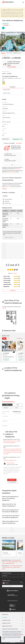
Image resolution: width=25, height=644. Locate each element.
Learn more (18, 169)
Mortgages (5, 617)
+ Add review (13, 290)
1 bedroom (6, 408)
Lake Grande (5, 553)
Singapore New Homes (7, 626)
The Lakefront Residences (8, 357)
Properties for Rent (6, 623)
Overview (3, 53)
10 (4, 48)
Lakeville (20, 553)
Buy (4, 339)
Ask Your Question (9, 237)
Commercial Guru (13, 591)
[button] (12, 165)
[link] (13, 64)
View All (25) (20, 339)
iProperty (13, 609)
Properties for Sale (6, 620)
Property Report (13, 606)
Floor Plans (9, 53)
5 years (17, 408)
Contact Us (5, 576)
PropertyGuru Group (7, 573)
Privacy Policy (20, 634)
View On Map (19, 143)
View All (4, 308)
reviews (15, 273)
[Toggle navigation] (23, 2)
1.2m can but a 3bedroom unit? (10, 460)
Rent (9, 339)
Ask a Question (12, 480)
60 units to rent (13, 93)
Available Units (16, 53)
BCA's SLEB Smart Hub (12, 172)
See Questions (13, 482)
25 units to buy (13, 90)
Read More (4, 189)
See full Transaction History (9, 402)
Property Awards (13, 595)
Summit (13, 601)
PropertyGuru (5, 614)
